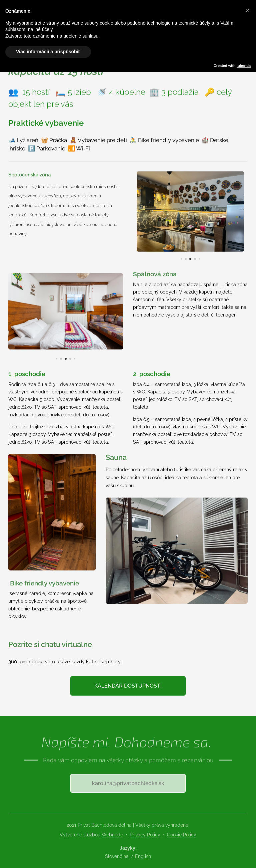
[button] (247, 11)
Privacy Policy (145, 835)
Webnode (112, 835)
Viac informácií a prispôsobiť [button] (48, 52)
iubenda (244, 66)
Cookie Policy (182, 835)
